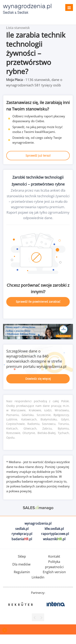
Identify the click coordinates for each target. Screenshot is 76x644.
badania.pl (22, 539)
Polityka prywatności (54, 564)
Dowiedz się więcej (38, 379)
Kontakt (54, 556)
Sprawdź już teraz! (38, 155)
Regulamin (22, 572)
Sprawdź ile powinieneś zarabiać (38, 302)
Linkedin (38, 577)
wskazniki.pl (54, 539)
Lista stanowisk (18, 28)
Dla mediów (21, 564)
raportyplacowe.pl (55, 534)
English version (54, 572)
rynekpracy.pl (22, 534)
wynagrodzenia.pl (38, 523)
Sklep (22, 556)
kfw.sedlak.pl (54, 529)
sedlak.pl (22, 529)
